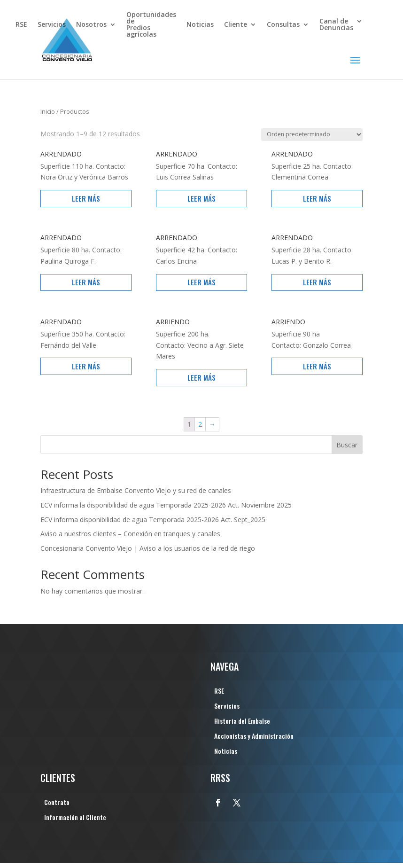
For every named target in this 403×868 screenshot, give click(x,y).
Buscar (347, 445)
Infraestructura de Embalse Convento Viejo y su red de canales (136, 490)
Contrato (57, 803)
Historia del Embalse (242, 722)
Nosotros (91, 25)
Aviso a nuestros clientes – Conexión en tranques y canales (130, 534)
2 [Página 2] (200, 424)
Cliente (236, 25)
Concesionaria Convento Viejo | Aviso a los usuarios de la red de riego (148, 548)
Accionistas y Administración (254, 737)
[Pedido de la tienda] (312, 135)
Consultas (283, 25)
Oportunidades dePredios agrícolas (151, 25)
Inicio (48, 111)
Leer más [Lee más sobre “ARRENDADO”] (86, 198)
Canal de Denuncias (336, 25)
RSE (21, 25)
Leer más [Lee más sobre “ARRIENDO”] (201, 377)
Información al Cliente (75, 818)
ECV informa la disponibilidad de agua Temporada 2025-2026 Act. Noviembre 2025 (166, 505)
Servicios (52, 25)
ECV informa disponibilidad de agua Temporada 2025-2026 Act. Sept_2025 (153, 520)
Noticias (200, 25)
